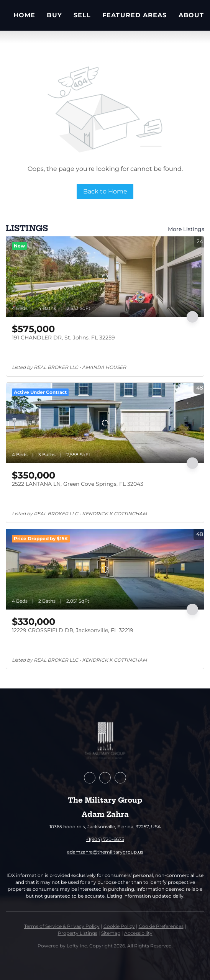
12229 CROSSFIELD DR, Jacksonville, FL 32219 (73, 630)
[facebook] (90, 778)
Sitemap (111, 933)
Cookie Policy (119, 926)
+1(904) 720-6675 (105, 839)
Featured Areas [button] (135, 15)
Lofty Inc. (77, 946)
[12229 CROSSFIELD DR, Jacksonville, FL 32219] (105, 569)
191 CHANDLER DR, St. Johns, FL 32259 (63, 338)
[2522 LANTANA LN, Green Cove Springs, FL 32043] (105, 423)
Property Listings (78, 933)
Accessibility (138, 933)
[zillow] (105, 778)
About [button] (191, 15)
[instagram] (120, 778)
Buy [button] (54, 15)
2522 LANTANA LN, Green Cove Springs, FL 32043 (78, 484)
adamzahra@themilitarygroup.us (105, 852)
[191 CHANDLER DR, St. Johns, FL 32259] (105, 277)
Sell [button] (82, 15)
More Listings (186, 229)
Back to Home (105, 191)
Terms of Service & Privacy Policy (62, 926)
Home (24, 15)
